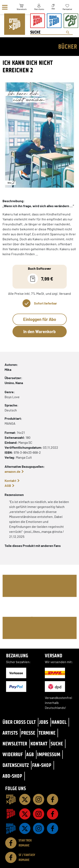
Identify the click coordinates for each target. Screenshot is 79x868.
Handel (59, 722)
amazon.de (13, 471)
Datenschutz (16, 765)
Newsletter (15, 744)
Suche (57, 744)
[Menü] (5, 7)
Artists (10, 733)
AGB (8, 485)
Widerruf (13, 754)
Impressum (49, 754)
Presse (28, 733)
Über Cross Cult (19, 722)
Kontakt (10, 481)
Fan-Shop (42, 765)
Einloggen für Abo (40, 319)
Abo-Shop (12, 776)
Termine (47, 733)
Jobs (44, 722)
